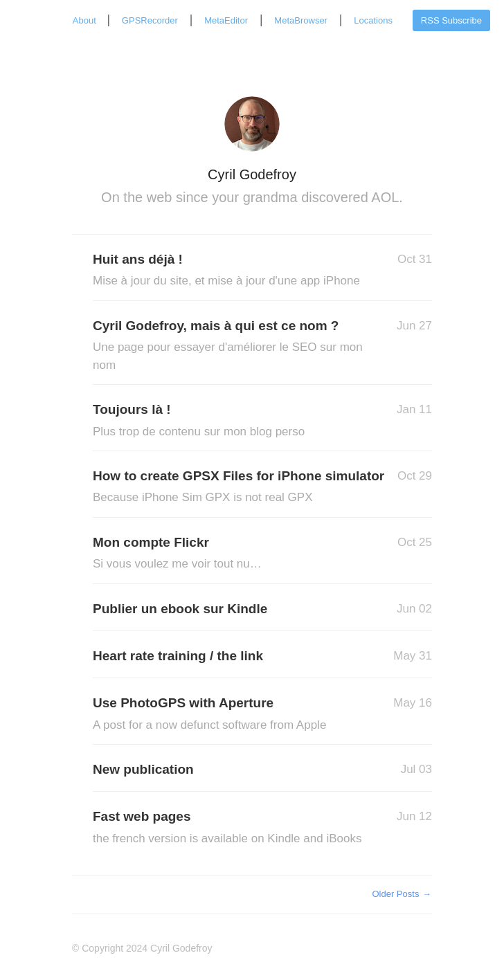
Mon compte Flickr (231, 554)
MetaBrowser (301, 20)
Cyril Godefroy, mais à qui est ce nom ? (231, 346)
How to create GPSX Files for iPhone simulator (238, 488)
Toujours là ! (231, 421)
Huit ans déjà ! (231, 271)
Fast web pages (231, 828)
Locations (373, 20)
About (86, 20)
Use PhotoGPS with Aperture (231, 715)
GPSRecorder (150, 20)
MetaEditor (226, 20)
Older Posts (402, 894)
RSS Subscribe (451, 20)
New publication (143, 769)
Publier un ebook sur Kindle (180, 609)
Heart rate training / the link (178, 656)
